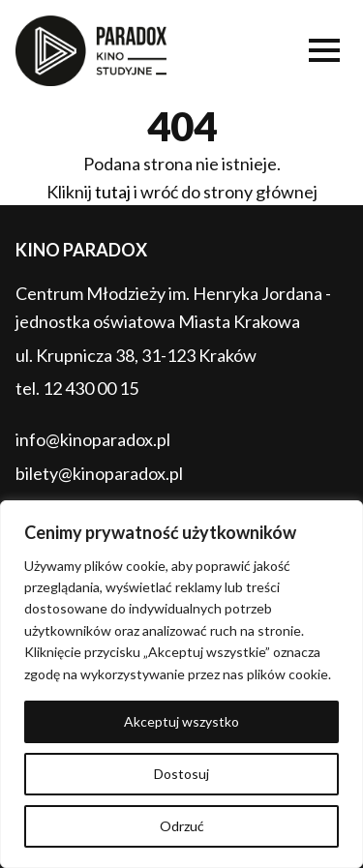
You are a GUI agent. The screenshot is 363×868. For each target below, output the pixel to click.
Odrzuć (182, 826)
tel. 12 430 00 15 (77, 388)
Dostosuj (181, 774)
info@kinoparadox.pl (93, 439)
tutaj (113, 192)
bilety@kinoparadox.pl (99, 473)
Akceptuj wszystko (181, 721)
